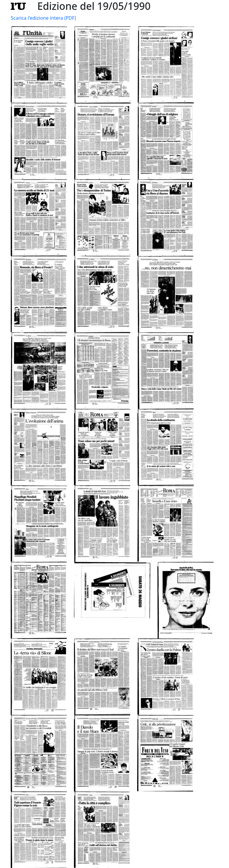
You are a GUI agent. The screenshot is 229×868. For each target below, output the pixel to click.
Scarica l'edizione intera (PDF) (43, 18)
